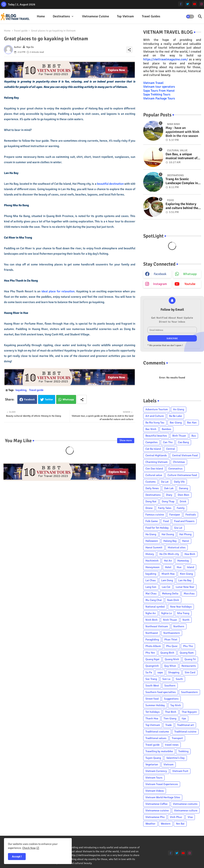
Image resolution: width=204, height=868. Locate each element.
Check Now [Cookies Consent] (29, 848)
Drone (149, 508)
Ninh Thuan (170, 620)
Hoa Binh (190, 554)
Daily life (179, 482)
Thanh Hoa (152, 718)
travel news (172, 745)
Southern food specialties (161, 692)
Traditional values (156, 738)
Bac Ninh (151, 429)
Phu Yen (150, 653)
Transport (177, 738)
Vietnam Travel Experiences (162, 784)
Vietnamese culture (186, 811)
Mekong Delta (170, 594)
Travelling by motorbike (159, 751)
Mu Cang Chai (154, 600)
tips (184, 718)
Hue (179, 567)
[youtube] (195, 4)
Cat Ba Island (153, 449)
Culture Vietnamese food (182, 475)
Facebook (29, 400)
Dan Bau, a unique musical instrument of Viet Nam (181, 156)
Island (190, 567)
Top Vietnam (125, 16)
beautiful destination (110, 184)
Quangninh (152, 666)
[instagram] (202, 4)
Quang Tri (190, 659)
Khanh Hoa (168, 574)
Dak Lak (169, 488)
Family (181, 508)
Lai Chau (151, 580)
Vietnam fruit (180, 771)
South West (152, 686)
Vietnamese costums (185, 804)
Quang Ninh (172, 659)
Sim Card (190, 672)
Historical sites (177, 547)
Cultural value (154, 475)
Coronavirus (175, 469)
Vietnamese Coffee (156, 804)
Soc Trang (151, 679)
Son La (166, 679)
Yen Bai (180, 824)
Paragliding (152, 640)
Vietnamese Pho (155, 817)
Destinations (61, 16)
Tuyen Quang (153, 758)
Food (166, 521)
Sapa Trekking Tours (157, 94)
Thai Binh (171, 712)
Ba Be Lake (176, 416)
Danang (183, 488)
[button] (190, 17)
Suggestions (171, 699)
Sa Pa (149, 672)
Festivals (191, 515)
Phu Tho (188, 646)
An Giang (179, 409)
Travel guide (21, 31)
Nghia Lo (166, 613)
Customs (151, 482)
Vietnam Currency (156, 771)
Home (41, 16)
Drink (183, 501)
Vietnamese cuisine (96, 16)
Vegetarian (152, 764)
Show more (126, 440)
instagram (160, 284)
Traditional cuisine (185, 732)
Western (166, 824)
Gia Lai (178, 528)
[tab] (41, 16)
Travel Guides (151, 16)
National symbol (155, 607)
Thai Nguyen (189, 712)
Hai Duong (168, 534)
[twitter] (188, 4)
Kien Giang (186, 574)
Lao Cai (166, 587)
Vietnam (169, 764)
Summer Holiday (155, 705)
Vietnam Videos (155, 791)
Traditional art (185, 725)
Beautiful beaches (156, 436)
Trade (169, 725)
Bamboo (166, 429)
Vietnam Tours (154, 778)
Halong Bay (170, 541)
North (186, 620)
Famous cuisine (155, 515)
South (179, 679)
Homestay (183, 561)
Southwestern (189, 692)
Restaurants (189, 666)
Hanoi (186, 541)
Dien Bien (183, 495)
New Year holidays (181, 607)
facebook (160, 274)
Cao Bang (183, 442)
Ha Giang (151, 534)
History (150, 554)
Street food (152, 699)
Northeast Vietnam (157, 626)
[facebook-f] (181, 4)
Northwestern (172, 633)
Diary (169, 495)
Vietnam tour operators (159, 87)
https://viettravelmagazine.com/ (166, 59)
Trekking (183, 751)
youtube (190, 284)
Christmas (179, 462)
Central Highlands (156, 455)
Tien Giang (170, 718)
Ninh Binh (152, 620)
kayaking (21, 390)
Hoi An (168, 561)
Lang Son (151, 587)
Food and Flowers (184, 521)
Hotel (168, 567)
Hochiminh (152, 561)
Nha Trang (183, 613)
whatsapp (190, 274)
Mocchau (189, 594)
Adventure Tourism (157, 409)
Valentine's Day (176, 758)
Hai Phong (185, 534)
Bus (194, 436)
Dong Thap (168, 501)
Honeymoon (153, 567)
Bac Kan (192, 423)
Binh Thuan (179, 436)
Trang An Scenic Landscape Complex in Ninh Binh (182, 181)
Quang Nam (187, 653)
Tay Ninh (176, 705)
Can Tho (168, 442)
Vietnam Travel (153, 83)
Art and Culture (155, 416)
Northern (179, 626)
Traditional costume (157, 732)
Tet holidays (153, 712)
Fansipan (175, 515)
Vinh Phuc (176, 817)
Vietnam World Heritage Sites (163, 797)
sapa (160, 672)
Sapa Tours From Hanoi (159, 91)
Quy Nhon (170, 666)
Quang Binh (167, 653)
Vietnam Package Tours (159, 98)
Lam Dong (167, 580)
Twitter (49, 400)
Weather (150, 824)
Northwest (152, 633)
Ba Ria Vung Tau (155, 423)
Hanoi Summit (154, 547)
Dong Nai (151, 501)
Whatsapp (68, 400)
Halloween (152, 541)
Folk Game (152, 521)
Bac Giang (176, 423)
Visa (190, 817)
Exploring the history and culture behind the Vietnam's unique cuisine (182, 206)
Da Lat (165, 482)
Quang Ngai (152, 659)
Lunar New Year (185, 587)
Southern (170, 686)
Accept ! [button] (17, 857)
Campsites (152, 442)
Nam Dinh (173, 600)
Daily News (152, 488)
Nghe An (151, 613)
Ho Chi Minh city (169, 554)
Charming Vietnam (156, 462)
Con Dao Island (154, 469)
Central (171, 449)
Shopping (174, 672)
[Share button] (82, 399)
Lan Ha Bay (185, 580)
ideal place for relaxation (58, 291)
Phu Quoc (172, 646)
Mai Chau (151, 594)
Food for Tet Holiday (157, 528)
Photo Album (153, 646)
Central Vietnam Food (185, 455)
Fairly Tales (165, 508)
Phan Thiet (171, 640)
